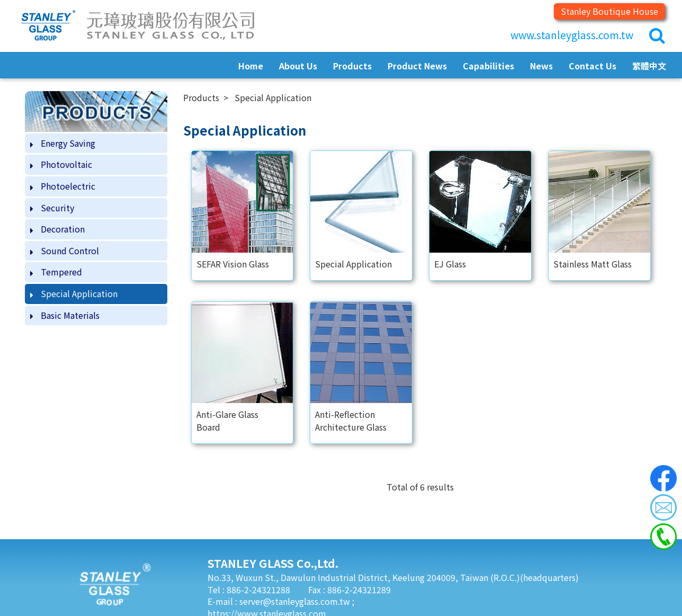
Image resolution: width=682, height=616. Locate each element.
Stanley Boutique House (609, 11)
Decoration (63, 229)
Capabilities (488, 66)
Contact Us (593, 66)
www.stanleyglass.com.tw (572, 35)
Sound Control (70, 251)
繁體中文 (649, 66)
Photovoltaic (66, 164)
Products (352, 66)
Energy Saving (68, 143)
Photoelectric (68, 186)
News (541, 66)
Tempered (61, 272)
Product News (417, 66)
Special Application (79, 293)
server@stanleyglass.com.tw (296, 601)
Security (57, 208)
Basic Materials (70, 315)
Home (251, 66)
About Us (298, 66)
